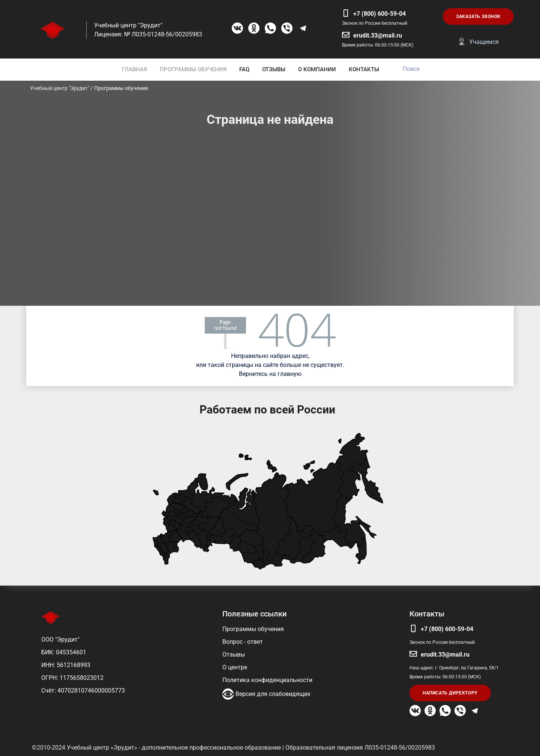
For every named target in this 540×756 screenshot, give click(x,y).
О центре (235, 667)
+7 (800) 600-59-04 (379, 14)
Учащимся (484, 42)
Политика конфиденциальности (267, 680)
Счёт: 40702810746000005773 (83, 691)
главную (289, 374)
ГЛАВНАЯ (134, 69)
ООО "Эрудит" (60, 640)
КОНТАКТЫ (364, 69)
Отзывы (234, 655)
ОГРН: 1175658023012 (72, 678)
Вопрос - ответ (243, 642)
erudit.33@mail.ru (378, 35)
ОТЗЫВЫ (274, 69)
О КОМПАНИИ (317, 69)
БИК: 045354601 (64, 652)
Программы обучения (253, 629)
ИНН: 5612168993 (66, 665)
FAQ (244, 69)
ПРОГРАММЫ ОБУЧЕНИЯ (193, 69)
